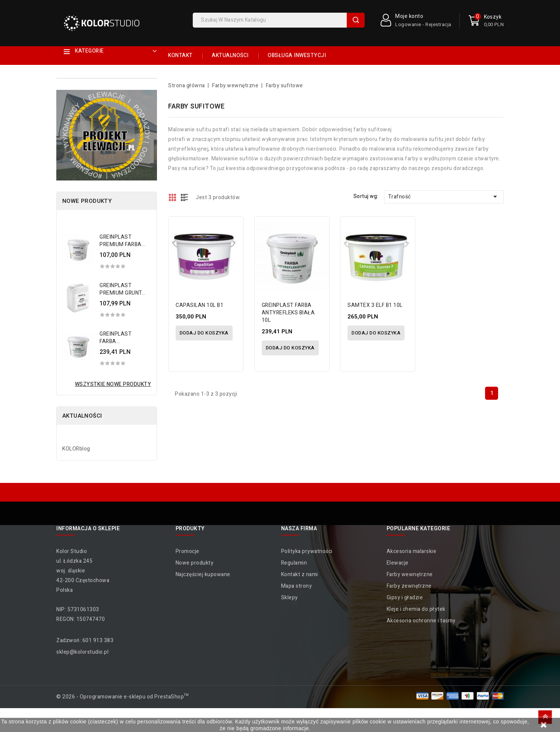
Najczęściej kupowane (203, 574)
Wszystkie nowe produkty (113, 384)
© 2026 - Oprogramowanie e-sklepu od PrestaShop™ (123, 697)
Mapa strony (297, 586)
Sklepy (290, 598)
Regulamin (294, 563)
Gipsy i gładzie (405, 598)
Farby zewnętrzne (409, 586)
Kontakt (180, 55)
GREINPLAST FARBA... (116, 338)
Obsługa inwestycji (297, 55)
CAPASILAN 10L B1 (200, 305)
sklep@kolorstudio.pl (82, 652)
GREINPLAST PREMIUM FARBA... (122, 241)
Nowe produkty (195, 563)
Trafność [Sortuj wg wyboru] (444, 197)
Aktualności (230, 55)
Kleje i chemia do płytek (416, 609)
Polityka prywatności (307, 551)
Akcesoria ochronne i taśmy (421, 621)
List (185, 197)
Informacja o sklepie (88, 529)
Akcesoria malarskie (412, 551)
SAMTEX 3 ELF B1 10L (375, 305)
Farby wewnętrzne (410, 574)
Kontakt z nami (300, 574)
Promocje (188, 551)
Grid (173, 197)
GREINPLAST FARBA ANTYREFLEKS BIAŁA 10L (289, 313)
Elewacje (398, 563)
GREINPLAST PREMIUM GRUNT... (122, 289)
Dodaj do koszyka (204, 333)
